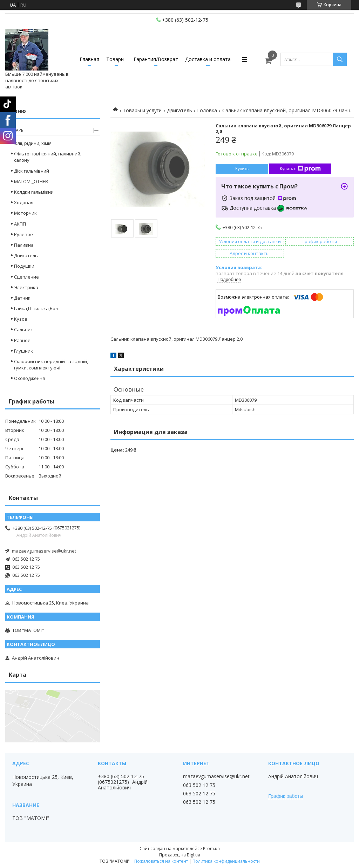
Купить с (300, 169)
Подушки (24, 266)
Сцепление (26, 277)
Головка (207, 110)
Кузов (21, 319)
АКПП (20, 224)
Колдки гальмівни (34, 192)
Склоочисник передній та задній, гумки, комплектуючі (51, 365)
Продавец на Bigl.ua (180, 855)
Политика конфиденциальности (226, 861)
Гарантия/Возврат (156, 59)
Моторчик (25, 213)
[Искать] (340, 59)
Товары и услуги (142, 110)
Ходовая (24, 202)
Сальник (23, 329)
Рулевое (23, 234)
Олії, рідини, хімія (33, 143)
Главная (89, 59)
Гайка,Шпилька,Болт (37, 308)
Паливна (24, 245)
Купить (242, 169)
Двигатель (179, 110)
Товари (115, 59)
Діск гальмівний (32, 171)
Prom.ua (211, 849)
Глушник (23, 351)
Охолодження (29, 378)
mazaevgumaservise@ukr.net (44, 551)
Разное (22, 340)
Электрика (26, 287)
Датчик (22, 298)
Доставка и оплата (208, 59)
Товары (16, 130)
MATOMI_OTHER (31, 181)
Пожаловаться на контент (161, 861)
